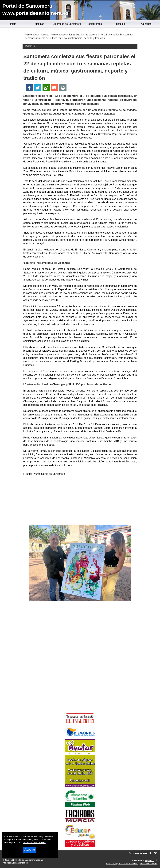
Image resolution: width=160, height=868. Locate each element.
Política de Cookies (149, 863)
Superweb (149, 861)
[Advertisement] (80, 501)
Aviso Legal (111, 863)
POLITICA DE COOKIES (34, 843)
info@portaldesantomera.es (15, 863)
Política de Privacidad (128, 863)
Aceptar (30, 850)
